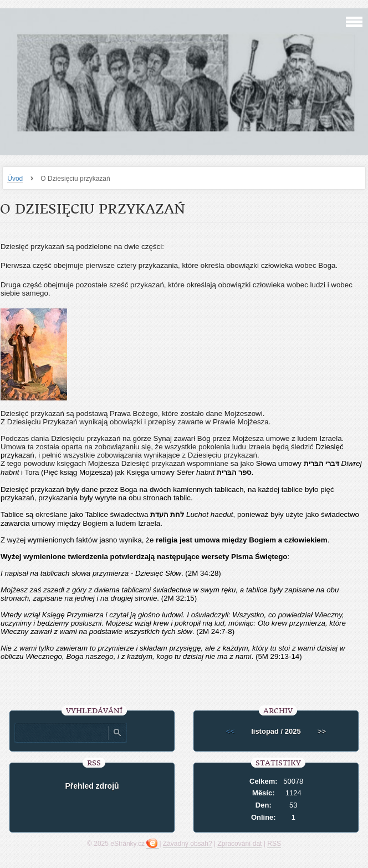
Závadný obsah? (188, 844)
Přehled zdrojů (92, 786)
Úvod (15, 179)
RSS (274, 844)
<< (230, 731)
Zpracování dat (239, 844)
